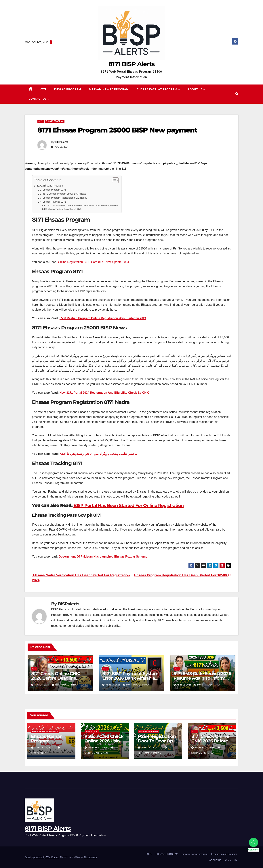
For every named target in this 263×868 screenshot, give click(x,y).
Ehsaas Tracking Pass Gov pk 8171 (65, 209)
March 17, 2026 (45, 748)
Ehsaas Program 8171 (54, 190)
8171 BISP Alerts (131, 64)
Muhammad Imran (65, 685)
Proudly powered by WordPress (42, 857)
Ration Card (92, 732)
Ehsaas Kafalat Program (157, 89)
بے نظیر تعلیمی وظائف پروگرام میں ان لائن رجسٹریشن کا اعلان (98, 454)
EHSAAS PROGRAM (67, 89)
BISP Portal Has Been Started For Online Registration (128, 505)
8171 (43, 89)
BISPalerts (62, 142)
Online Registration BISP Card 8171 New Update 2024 (94, 262)
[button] (237, 94)
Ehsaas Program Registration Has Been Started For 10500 (183, 575)
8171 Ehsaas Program (50, 186)
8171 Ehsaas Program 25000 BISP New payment (117, 130)
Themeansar (90, 857)
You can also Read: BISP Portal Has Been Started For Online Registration (83, 205)
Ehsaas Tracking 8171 (54, 202)
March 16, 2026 (152, 748)
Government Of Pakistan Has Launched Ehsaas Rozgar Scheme (103, 557)
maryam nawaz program (109, 89)
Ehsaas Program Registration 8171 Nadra (65, 198)
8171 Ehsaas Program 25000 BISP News (64, 194)
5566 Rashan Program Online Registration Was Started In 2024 (103, 318)
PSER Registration (149, 732)
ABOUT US (195, 89)
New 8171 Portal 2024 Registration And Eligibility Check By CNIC (104, 393)
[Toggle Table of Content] (114, 180)
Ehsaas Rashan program (45, 732)
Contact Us (38, 99)
